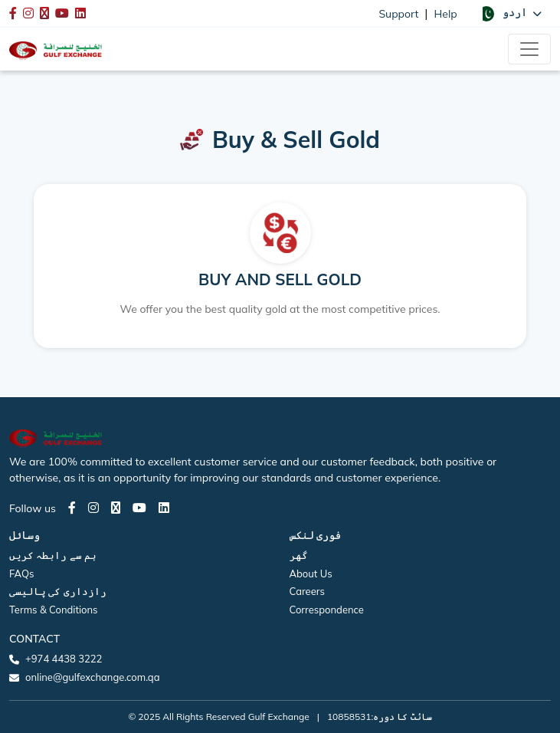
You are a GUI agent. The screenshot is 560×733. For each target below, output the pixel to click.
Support (398, 14)
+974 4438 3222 (64, 659)
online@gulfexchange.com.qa (92, 677)
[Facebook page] (72, 508)
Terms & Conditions (54, 610)
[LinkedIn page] (164, 508)
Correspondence (327, 610)
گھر (299, 555)
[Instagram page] (93, 508)
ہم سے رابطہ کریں (53, 555)
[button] (510, 13)
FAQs (21, 574)
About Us (311, 574)
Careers (307, 591)
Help (446, 14)
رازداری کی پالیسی (58, 591)
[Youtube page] (139, 508)
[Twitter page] (116, 508)
